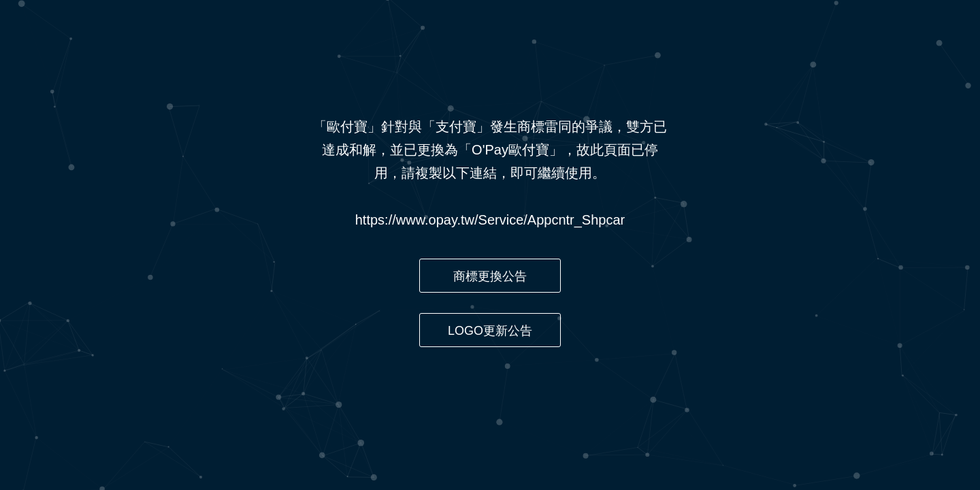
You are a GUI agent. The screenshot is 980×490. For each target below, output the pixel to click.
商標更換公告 (490, 276)
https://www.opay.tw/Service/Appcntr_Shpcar (490, 220)
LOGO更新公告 (490, 331)
